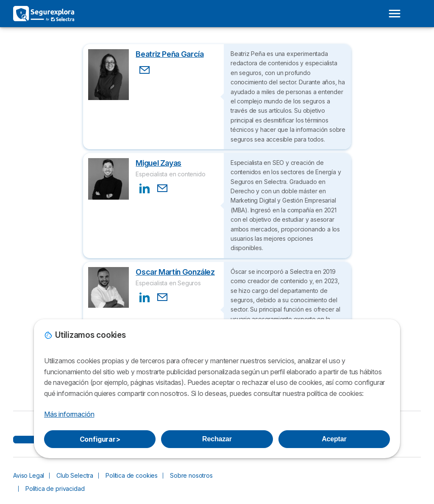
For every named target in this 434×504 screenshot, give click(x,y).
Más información (69, 414)
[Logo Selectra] (44, 14)
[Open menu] (395, 14)
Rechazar (217, 439)
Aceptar (334, 439)
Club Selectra (75, 475)
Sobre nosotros (191, 475)
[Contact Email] (145, 70)
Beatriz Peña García (170, 54)
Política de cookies (132, 475)
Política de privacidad (55, 489)
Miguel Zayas (159, 163)
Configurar (100, 439)
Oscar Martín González (175, 272)
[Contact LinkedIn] (145, 188)
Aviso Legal (29, 475)
